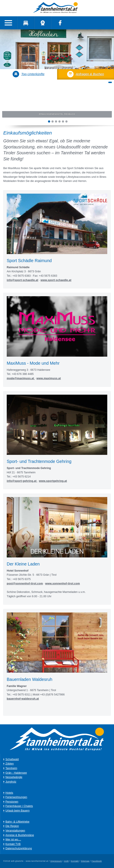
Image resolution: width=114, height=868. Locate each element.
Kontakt (75, 861)
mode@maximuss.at (21, 378)
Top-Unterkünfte (29, 74)
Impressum (56, 861)
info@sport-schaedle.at (22, 280)
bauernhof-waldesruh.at (23, 699)
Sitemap (85, 861)
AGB (66, 861)
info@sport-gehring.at (22, 481)
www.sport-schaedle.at (56, 280)
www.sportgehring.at (53, 481)
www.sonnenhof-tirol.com (63, 584)
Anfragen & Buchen (86, 74)
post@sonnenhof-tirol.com (25, 584)
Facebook (97, 861)
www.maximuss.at (49, 378)
